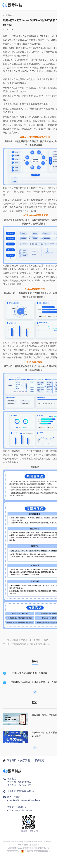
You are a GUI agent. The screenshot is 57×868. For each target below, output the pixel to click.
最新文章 (35, 845)
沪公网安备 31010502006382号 (37, 851)
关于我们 (25, 760)
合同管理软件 (20, 842)
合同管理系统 (9, 842)
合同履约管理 (32, 842)
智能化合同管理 (45, 842)
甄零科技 (12, 760)
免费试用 (28, 845)
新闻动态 (40, 760)
